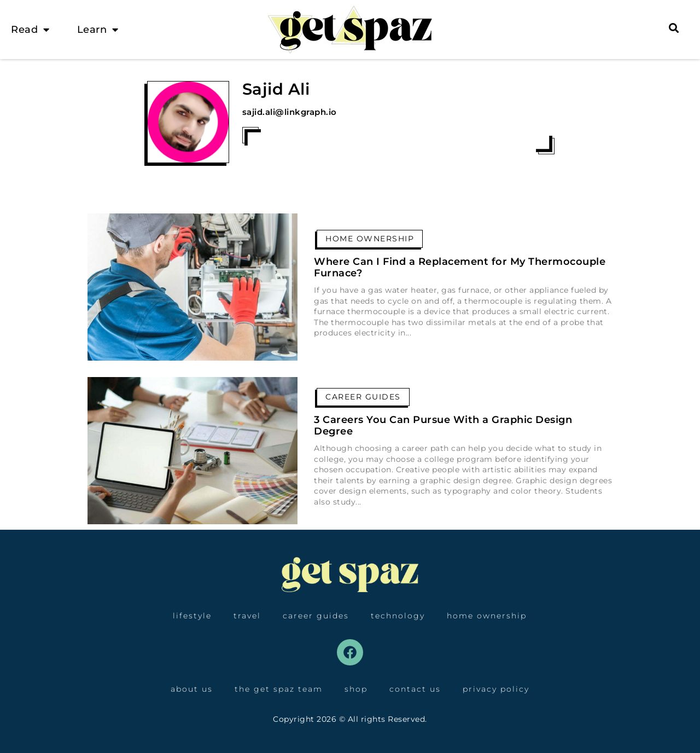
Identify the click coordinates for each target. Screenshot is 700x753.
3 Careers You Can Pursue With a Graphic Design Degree (443, 426)
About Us (192, 689)
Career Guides (363, 397)
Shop (356, 689)
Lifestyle (192, 616)
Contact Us (415, 689)
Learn (98, 30)
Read (30, 30)
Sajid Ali (276, 89)
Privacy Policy (496, 689)
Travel (247, 616)
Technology (398, 616)
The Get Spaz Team (279, 689)
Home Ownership (370, 239)
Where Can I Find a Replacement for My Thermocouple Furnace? (460, 268)
